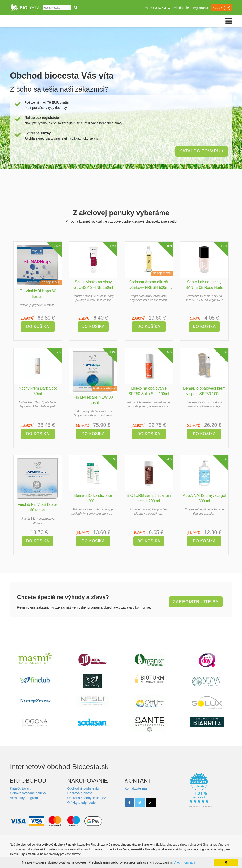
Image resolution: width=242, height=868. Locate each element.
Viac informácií (184, 862)
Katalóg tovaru (201, 151)
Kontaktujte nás (136, 788)
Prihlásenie (181, 8)
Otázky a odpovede (82, 803)
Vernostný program (24, 798)
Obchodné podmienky (83, 788)
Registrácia (200, 8)
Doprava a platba (80, 793)
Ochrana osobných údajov (87, 798)
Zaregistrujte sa (196, 602)
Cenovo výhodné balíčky (28, 793)
